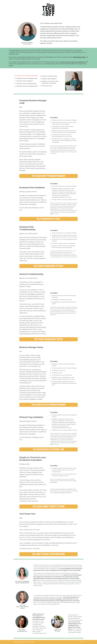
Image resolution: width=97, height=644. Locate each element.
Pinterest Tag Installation (49, 79)
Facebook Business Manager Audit (27, 78)
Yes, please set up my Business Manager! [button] (49, 405)
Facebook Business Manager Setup (27, 86)
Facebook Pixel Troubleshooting (26, 84)
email (52, 214)
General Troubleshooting (49, 76)
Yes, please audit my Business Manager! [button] (48, 176)
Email (82, 642)
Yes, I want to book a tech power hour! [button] (49, 554)
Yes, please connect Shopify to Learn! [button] (48, 506)
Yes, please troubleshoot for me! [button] (48, 339)
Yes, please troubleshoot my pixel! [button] (48, 266)
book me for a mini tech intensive (73, 62)
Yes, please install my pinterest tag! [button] (49, 449)
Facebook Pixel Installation (25, 81)
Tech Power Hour (79, 57)
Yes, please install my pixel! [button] (49, 219)
